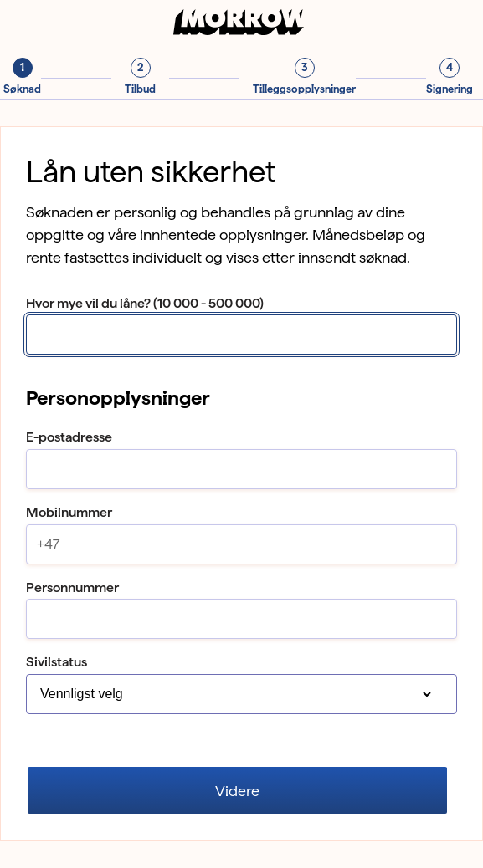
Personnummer (72, 587)
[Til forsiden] (241, 31)
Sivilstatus (57, 662)
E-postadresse (69, 437)
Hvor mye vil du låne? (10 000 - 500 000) (145, 303)
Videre (237, 791)
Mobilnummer (69, 512)
